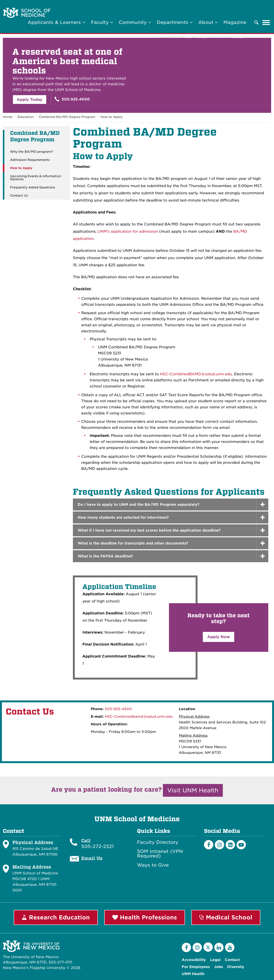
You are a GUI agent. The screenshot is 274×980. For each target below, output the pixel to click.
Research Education (56, 917)
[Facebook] (209, 845)
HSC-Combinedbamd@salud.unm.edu (139, 716)
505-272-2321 (97, 846)
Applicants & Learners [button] (56, 22)
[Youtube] (241, 845)
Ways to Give (153, 865)
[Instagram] (219, 845)
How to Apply (112, 117)
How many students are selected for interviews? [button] (123, 517)
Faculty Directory (158, 842)
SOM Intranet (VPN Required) (160, 854)
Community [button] (135, 22)
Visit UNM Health (193, 790)
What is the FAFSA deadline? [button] (105, 556)
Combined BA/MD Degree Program (67, 117)
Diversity (236, 967)
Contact (232, 960)
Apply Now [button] (219, 637)
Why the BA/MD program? (31, 152)
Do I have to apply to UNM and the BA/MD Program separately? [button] (139, 505)
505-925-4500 (118, 709)
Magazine (235, 22)
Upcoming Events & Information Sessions (36, 178)
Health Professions (145, 917)
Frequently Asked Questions (33, 187)
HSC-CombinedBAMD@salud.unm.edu (196, 374)
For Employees (196, 967)
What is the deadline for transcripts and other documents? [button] (133, 543)
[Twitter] (208, 947)
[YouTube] (230, 947)
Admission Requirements (30, 160)
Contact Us (19, 196)
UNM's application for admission (128, 231)
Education (26, 117)
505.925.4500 (72, 99)
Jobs (219, 967)
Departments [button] (175, 22)
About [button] (208, 22)
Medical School (226, 917)
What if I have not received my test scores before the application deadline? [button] (149, 530)
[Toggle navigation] (266, 22)
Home (8, 117)
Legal (215, 960)
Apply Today (30, 100)
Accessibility (194, 960)
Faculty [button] (102, 22)
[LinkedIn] (230, 845)
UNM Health (193, 974)
